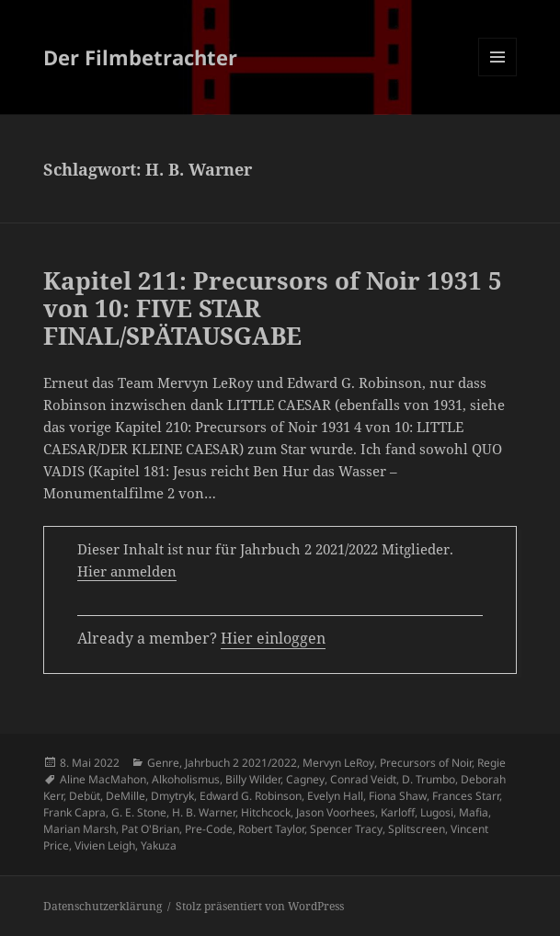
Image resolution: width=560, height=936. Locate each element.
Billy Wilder (253, 779)
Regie (491, 763)
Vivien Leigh (105, 845)
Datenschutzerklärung (103, 906)
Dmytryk (172, 796)
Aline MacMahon (103, 779)
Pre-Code (209, 829)
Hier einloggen (273, 638)
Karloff (398, 812)
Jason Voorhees (336, 812)
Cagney (305, 779)
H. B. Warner (204, 812)
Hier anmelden (127, 571)
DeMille (126, 796)
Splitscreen (417, 829)
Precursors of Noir (426, 763)
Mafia (474, 812)
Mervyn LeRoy (338, 763)
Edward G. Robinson (251, 796)
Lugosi (437, 812)
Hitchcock (266, 812)
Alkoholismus (186, 779)
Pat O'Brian (150, 829)
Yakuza (159, 845)
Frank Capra (74, 812)
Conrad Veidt (363, 779)
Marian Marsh (80, 829)
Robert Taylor (271, 829)
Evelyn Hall (335, 796)
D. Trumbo (429, 779)
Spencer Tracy (346, 829)
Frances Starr (466, 796)
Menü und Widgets (498, 76)
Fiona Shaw (398, 796)
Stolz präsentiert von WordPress (260, 906)
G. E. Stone (139, 812)
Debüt (85, 796)
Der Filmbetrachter (140, 57)
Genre (163, 763)
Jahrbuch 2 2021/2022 (241, 763)
